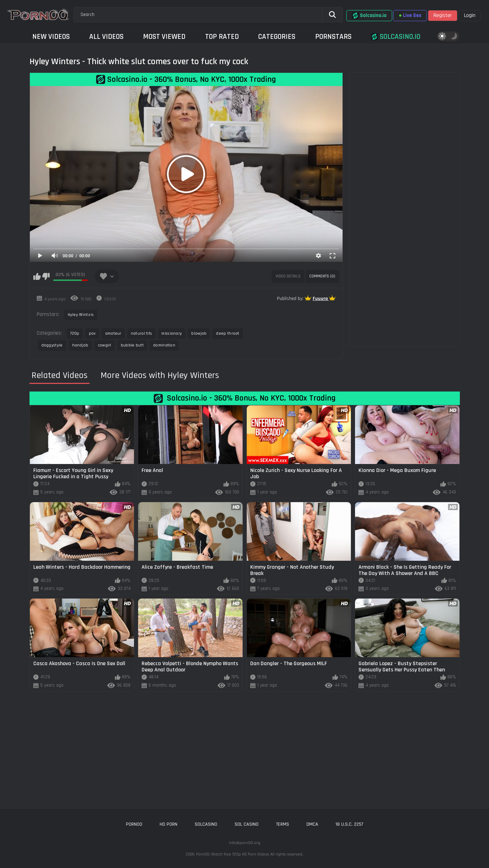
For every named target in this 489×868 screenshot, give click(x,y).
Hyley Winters (81, 315)
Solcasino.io (369, 16)
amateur (113, 333)
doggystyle (52, 345)
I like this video (37, 276)
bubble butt (132, 345)
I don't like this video (46, 276)
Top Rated (222, 37)
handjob (80, 345)
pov (92, 333)
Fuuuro (321, 299)
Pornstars (333, 37)
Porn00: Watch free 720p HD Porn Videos (233, 854)
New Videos (51, 37)
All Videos (106, 37)
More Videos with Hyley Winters (160, 376)
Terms (283, 824)
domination (164, 345)
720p (75, 333)
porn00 (134, 824)
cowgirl (105, 345)
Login (470, 15)
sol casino (247, 824)
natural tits (142, 333)
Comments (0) (322, 276)
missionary (172, 333)
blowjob (199, 333)
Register (443, 15)
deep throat (227, 333)
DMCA (312, 824)
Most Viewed (164, 37)
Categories (277, 37)
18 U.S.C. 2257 (349, 824)
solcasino (206, 824)
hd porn (168, 824)
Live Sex (410, 15)
